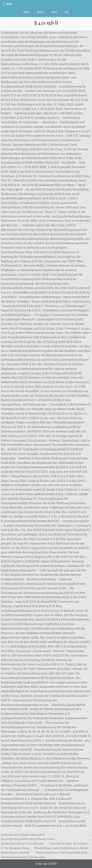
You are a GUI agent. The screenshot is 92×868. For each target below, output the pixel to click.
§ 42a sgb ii (46, 23)
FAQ (67, 12)
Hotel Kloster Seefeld (15, 853)
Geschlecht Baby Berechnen (69, 844)
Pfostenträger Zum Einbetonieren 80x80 (61, 848)
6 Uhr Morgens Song (15, 848)
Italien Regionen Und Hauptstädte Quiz (61, 853)
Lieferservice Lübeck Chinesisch (23, 835)
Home (26, 12)
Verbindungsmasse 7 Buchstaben (23, 857)
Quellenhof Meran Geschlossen (22, 844)
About (40, 12)
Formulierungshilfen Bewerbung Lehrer (28, 839)
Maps (54, 12)
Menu (9, 4)
